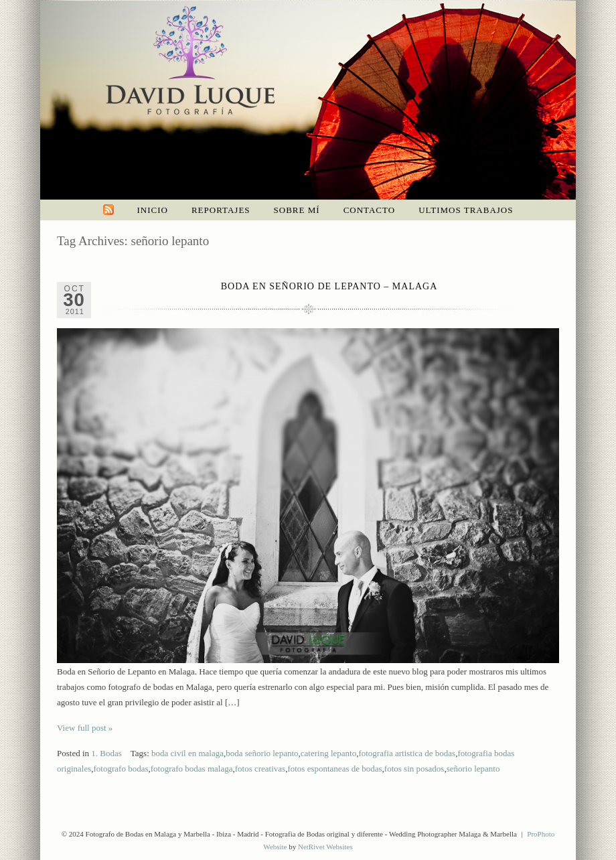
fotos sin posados (414, 769)
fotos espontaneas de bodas (334, 769)
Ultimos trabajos (466, 210)
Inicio (153, 210)
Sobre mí (297, 210)
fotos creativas (260, 769)
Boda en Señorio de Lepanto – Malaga (329, 286)
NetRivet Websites (325, 847)
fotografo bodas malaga (192, 769)
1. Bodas (106, 753)
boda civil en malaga (187, 753)
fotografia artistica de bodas (407, 753)
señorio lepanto (473, 769)
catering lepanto (328, 753)
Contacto (370, 210)
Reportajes (221, 210)
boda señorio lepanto (262, 753)
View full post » (85, 728)
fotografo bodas (121, 769)
